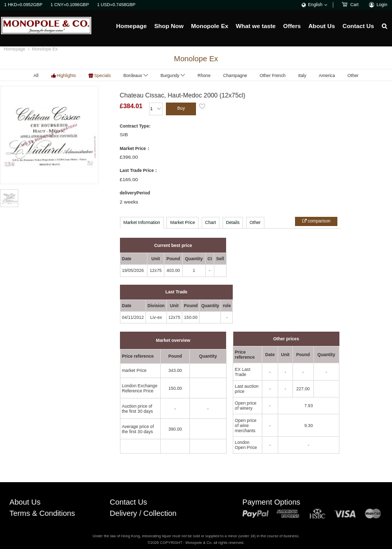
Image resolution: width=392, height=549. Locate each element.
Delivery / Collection (143, 513)
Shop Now (169, 26)
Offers (292, 26)
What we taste (256, 26)
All (36, 76)
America (327, 76)
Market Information (142, 222)
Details (233, 222)
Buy (181, 108)
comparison (319, 221)
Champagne (235, 76)
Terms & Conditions (42, 513)
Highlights (66, 76)
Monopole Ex (210, 26)
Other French (273, 76)
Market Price (183, 222)
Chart (211, 222)
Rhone (204, 76)
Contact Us (358, 26)
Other (353, 76)
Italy (302, 76)
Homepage (132, 26)
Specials (102, 76)
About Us (322, 26)
